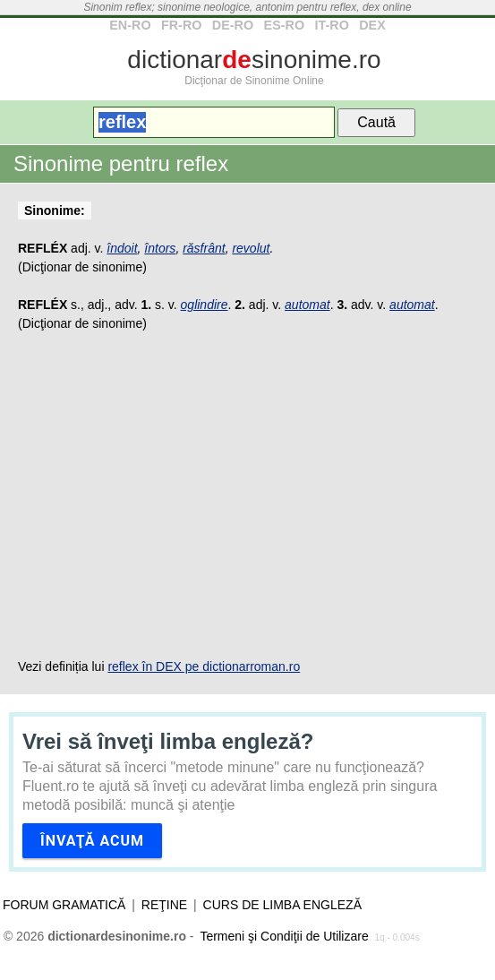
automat (307, 305)
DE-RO (233, 25)
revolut (251, 248)
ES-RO (285, 25)
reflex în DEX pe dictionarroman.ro (204, 666)
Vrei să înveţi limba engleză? (168, 741)
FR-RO (182, 25)
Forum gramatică (64, 905)
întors (160, 248)
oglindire (205, 305)
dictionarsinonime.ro (254, 60)
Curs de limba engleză (282, 905)
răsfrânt (204, 248)
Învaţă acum (92, 841)
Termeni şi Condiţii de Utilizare (284, 936)
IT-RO (331, 25)
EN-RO (130, 25)
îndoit (122, 248)
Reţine (164, 905)
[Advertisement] (247, 495)
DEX (372, 25)
